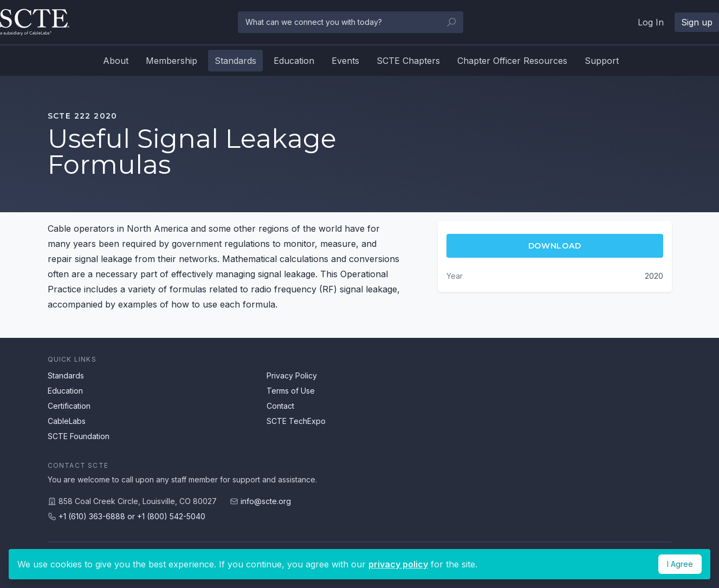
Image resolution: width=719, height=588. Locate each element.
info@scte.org (266, 501)
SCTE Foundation (79, 436)
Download (555, 246)
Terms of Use (291, 391)
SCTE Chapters (408, 61)
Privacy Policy (292, 375)
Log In (651, 22)
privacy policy (398, 564)
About (116, 61)
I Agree (680, 564)
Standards (235, 61)
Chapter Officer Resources (512, 61)
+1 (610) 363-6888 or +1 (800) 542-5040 (132, 516)
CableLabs (67, 421)
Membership (171, 61)
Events (345, 61)
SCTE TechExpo (296, 421)
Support (602, 61)
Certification (69, 406)
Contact (280, 406)
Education (294, 61)
